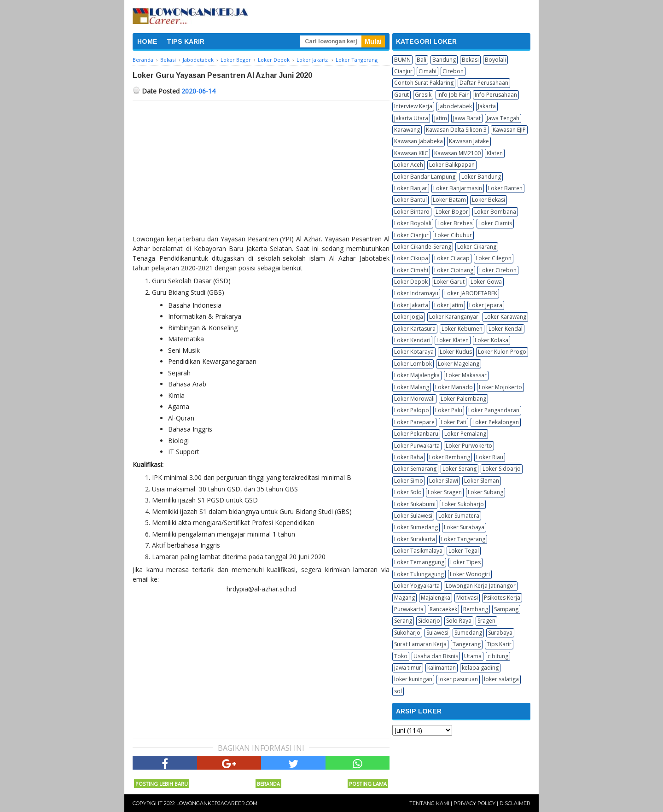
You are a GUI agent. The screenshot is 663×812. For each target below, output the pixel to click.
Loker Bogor (452, 212)
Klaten (495, 153)
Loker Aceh (409, 165)
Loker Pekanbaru (416, 434)
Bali (422, 60)
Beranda (268, 784)
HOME (147, 41)
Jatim (441, 118)
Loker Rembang (450, 457)
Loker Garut (449, 282)
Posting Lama (368, 784)
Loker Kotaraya (414, 352)
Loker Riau (490, 457)
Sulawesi (437, 633)
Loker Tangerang (463, 539)
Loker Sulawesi (413, 516)
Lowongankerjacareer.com (217, 803)
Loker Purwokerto (469, 446)
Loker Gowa (486, 282)
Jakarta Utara (411, 118)
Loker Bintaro (412, 212)
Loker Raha (409, 457)
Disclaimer (515, 803)
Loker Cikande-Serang (423, 247)
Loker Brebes (455, 223)
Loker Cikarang (477, 247)
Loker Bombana (495, 212)
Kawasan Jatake (469, 141)
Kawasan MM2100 (457, 153)
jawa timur (408, 668)
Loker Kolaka (491, 340)
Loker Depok (411, 282)
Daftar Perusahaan (484, 83)
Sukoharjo (407, 633)
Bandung (444, 60)
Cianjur (403, 71)
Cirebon (453, 71)
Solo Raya (459, 621)
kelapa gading (480, 668)
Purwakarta (409, 609)
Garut (401, 95)
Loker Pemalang (465, 434)
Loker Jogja (409, 317)
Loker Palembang (463, 399)
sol (398, 691)
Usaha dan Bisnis (436, 656)
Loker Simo (409, 481)
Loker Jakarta (411, 305)
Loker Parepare (414, 422)
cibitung (498, 656)
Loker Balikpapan (452, 165)
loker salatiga (501, 679)
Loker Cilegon (494, 258)
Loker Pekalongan (496, 422)
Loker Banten (505, 188)
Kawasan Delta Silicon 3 (456, 130)
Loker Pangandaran (494, 410)
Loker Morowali (414, 399)
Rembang (476, 609)
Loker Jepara (486, 305)
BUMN (402, 60)
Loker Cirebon (498, 270)
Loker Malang (412, 387)
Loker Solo (408, 492)
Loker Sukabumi (415, 504)
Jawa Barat (467, 118)
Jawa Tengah (503, 118)
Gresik (423, 95)
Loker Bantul (410, 200)
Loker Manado (454, 387)
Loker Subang (486, 492)
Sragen (486, 621)
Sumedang (468, 633)
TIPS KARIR (186, 41)
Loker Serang (459, 469)
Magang (404, 598)
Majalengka (436, 598)
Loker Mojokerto (500, 387)
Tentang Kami (429, 803)
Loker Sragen (445, 492)
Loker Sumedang (416, 527)
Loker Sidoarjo (502, 469)
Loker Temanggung (419, 562)
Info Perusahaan (496, 95)
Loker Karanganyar (454, 317)
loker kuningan (413, 679)
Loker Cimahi (411, 270)
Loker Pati (454, 422)
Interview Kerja (413, 106)
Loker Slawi (444, 481)
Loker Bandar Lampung (425, 177)
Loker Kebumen (462, 329)
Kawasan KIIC (411, 153)
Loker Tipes (465, 562)
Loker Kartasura (415, 329)
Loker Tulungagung (419, 574)
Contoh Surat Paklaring (424, 83)
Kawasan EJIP (509, 130)
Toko (401, 656)
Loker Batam (449, 200)
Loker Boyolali (413, 223)
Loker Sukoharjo (463, 504)
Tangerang (467, 644)
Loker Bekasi (489, 200)
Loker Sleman (482, 481)
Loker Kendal (506, 329)
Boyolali (495, 60)
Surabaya (500, 633)
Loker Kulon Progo (502, 352)
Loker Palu (449, 410)
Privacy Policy (474, 803)
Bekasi (470, 60)
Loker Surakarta (415, 539)
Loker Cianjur (411, 235)
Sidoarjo (429, 621)
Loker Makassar (466, 375)
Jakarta (487, 106)
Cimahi (427, 71)
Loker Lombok (413, 364)
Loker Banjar (411, 188)
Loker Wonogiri (470, 574)
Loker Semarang (415, 469)
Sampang (506, 609)
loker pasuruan (458, 679)
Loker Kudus (456, 352)
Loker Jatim (449, 305)
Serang (403, 621)
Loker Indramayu (416, 293)
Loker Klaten (453, 340)
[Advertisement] (261, 169)
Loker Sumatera (459, 516)
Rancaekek (443, 609)
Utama (473, 656)
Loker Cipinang (454, 270)
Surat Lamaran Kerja (420, 644)
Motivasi (467, 598)
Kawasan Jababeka (419, 141)
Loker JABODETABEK (471, 293)
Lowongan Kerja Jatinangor (481, 586)
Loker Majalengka (417, 375)
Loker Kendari (412, 340)
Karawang (407, 130)
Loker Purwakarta (417, 446)
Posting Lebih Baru (162, 784)
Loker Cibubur (453, 235)
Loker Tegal (464, 551)
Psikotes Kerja (502, 598)
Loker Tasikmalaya (418, 551)
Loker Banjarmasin (458, 188)
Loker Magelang (459, 364)
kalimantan (442, 668)
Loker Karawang (505, 317)
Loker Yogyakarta (417, 586)
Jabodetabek (455, 106)
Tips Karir (499, 644)
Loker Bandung (481, 177)
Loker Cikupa (411, 258)
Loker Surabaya (464, 527)
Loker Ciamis (495, 223)
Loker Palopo (412, 410)
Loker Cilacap (452, 258)
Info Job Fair (453, 95)
